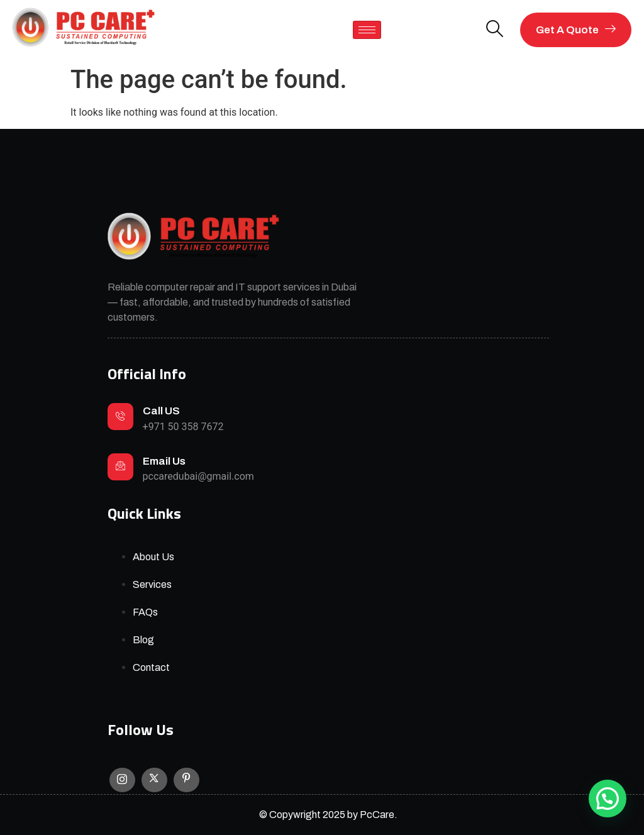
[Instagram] (122, 780)
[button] (608, 799)
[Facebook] (186, 780)
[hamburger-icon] (367, 30)
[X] (154, 780)
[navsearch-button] (495, 30)
